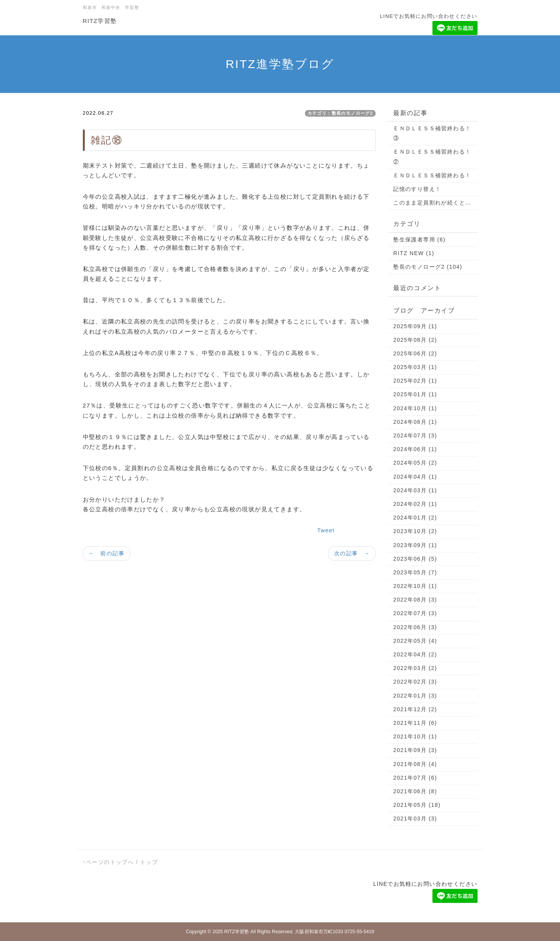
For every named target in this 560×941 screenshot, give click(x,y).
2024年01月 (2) (415, 518)
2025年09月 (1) (415, 326)
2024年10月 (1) (415, 408)
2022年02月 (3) (415, 682)
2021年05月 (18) (417, 805)
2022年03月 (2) (415, 668)
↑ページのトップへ (108, 862)
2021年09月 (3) (415, 750)
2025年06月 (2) (415, 353)
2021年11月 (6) (415, 723)
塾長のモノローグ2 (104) (428, 267)
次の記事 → (352, 553)
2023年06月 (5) (415, 559)
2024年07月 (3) (415, 436)
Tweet (326, 530)
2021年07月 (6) (415, 778)
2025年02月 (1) (415, 381)
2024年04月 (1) (415, 477)
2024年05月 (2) (415, 463)
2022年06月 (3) (415, 627)
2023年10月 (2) (415, 531)
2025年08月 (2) (415, 340)
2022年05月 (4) (415, 641)
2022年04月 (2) (415, 654)
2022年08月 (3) (415, 600)
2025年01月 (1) (415, 394)
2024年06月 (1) (415, 449)
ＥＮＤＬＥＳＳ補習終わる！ (432, 175)
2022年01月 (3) (415, 696)
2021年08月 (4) (415, 764)
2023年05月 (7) (415, 572)
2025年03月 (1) (415, 367)
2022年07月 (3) (415, 613)
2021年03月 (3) (415, 819)
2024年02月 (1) (415, 504)
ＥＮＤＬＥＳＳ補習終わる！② (432, 157)
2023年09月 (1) (415, 545)
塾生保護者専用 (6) (419, 240)
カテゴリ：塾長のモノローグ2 (340, 113)
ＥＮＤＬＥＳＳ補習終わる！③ (432, 133)
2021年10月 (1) (415, 736)
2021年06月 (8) (415, 791)
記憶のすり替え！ (417, 189)
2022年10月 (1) (415, 586)
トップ (149, 862)
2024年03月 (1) (415, 490)
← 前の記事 (107, 553)
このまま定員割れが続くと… (432, 203)
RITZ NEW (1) (414, 253)
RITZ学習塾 (100, 21)
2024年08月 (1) (415, 422)
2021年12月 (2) (415, 709)
